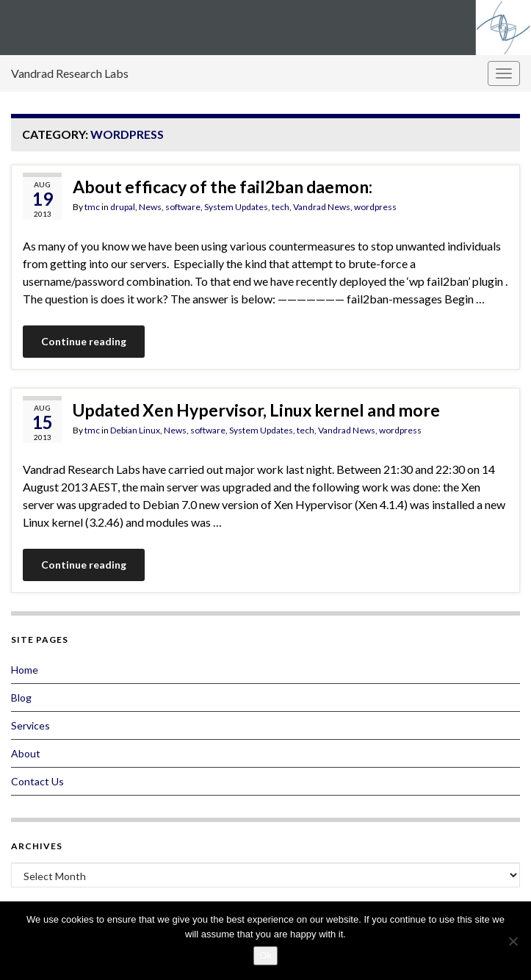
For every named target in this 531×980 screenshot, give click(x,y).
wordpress (375, 207)
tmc (92, 207)
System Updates (236, 207)
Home (25, 670)
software (183, 207)
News (150, 207)
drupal (123, 207)
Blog (21, 698)
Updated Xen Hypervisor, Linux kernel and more (256, 410)
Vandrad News (322, 207)
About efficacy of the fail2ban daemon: (223, 187)
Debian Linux (135, 430)
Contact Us (37, 781)
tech (281, 207)
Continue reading (84, 341)
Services (30, 725)
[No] (513, 941)
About (26, 753)
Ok (265, 955)
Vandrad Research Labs (70, 73)
